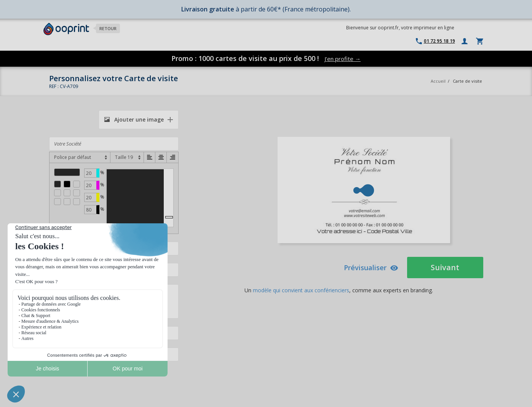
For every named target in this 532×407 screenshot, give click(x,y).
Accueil (438, 81)
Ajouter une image (134, 119)
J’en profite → (343, 59)
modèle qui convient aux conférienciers (301, 290)
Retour (108, 28)
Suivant (445, 267)
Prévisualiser (371, 268)
